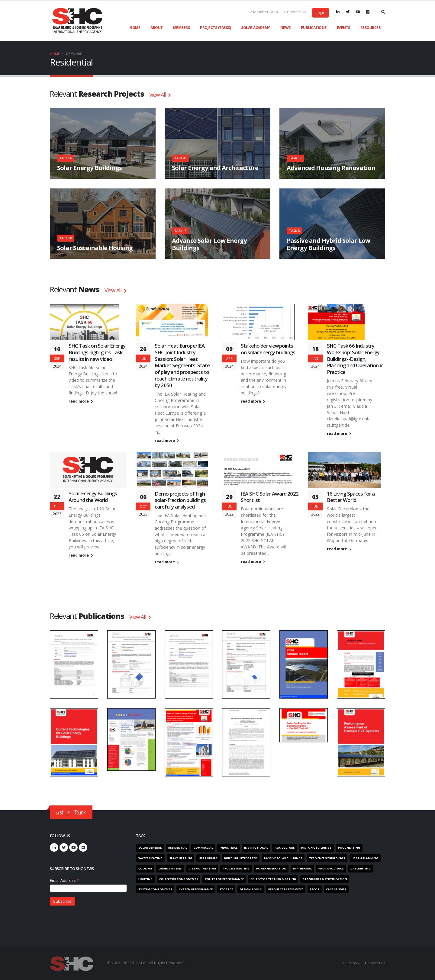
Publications (314, 28)
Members (182, 28)
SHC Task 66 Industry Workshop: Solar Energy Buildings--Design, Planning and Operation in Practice (355, 359)
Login (321, 13)
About (157, 28)
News (285, 28)
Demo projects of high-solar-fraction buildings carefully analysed (181, 500)
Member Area (264, 12)
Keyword (74, 54)
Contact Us (295, 12)
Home (135, 28)
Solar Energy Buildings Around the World (93, 497)
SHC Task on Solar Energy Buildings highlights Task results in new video (97, 352)
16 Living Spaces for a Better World (351, 497)
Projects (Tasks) (215, 28)
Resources (371, 28)
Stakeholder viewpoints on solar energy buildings (268, 349)
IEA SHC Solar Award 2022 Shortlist (270, 497)
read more (81, 401)
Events (343, 28)
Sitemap (352, 963)
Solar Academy (256, 28)
